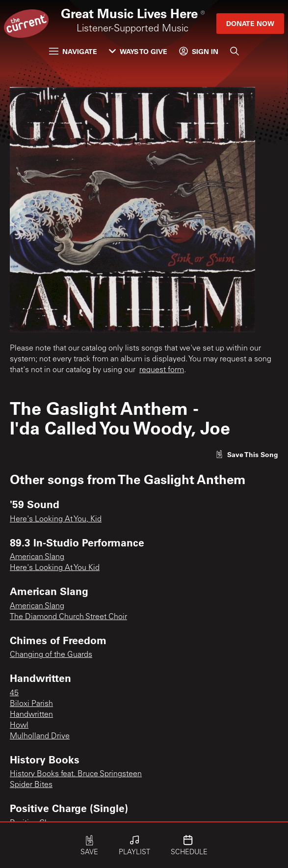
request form (162, 370)
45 (14, 693)
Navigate (73, 51)
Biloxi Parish (31, 704)
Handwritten (31, 715)
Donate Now (250, 23)
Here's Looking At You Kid (55, 568)
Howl (19, 726)
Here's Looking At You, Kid (56, 519)
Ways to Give (138, 51)
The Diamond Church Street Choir (68, 617)
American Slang (37, 557)
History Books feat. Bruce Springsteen (76, 774)
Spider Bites (31, 785)
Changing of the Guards (51, 655)
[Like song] (247, 454)
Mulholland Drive (40, 736)
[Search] (235, 51)
